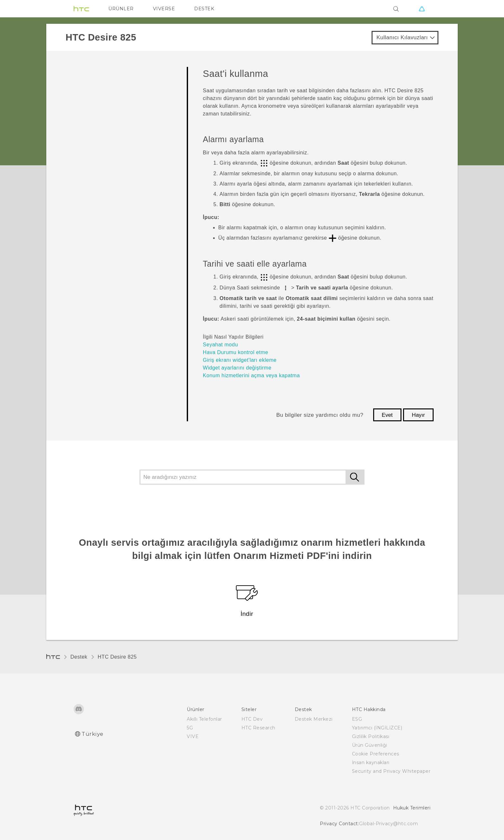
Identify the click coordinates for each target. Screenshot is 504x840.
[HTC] (81, 9)
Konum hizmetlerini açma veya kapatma (251, 375)
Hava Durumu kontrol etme (235, 352)
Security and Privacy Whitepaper (391, 771)
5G (190, 728)
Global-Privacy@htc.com (388, 824)
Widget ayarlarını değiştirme (237, 368)
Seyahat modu (220, 345)
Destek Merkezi (314, 719)
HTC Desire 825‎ (117, 657)
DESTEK (204, 9)
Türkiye (93, 734)
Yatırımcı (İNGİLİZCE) (377, 728)
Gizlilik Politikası (371, 736)
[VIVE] (422, 9)
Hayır (418, 415)
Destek (79, 657)
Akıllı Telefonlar (204, 719)
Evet (387, 415)
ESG (357, 719)
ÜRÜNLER (121, 9)
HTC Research (258, 728)
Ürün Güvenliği (370, 745)
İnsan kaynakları (371, 762)
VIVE (193, 736)
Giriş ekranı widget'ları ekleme (240, 360)
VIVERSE (164, 9)
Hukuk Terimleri (412, 808)
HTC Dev (252, 719)
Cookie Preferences (376, 754)
